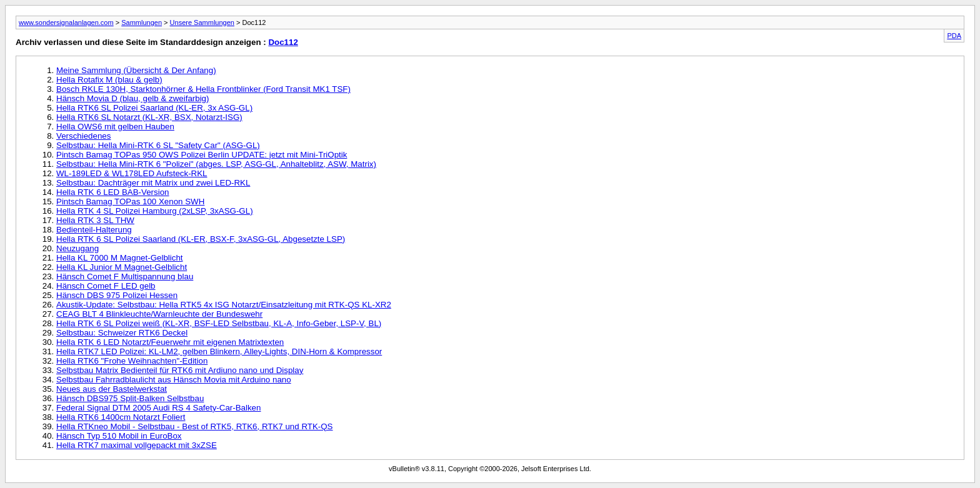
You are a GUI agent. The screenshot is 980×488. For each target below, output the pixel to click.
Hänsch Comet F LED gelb (106, 286)
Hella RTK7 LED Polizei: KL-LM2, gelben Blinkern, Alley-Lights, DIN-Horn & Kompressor (219, 351)
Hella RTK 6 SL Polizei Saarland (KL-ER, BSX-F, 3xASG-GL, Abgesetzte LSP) (201, 239)
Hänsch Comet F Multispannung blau (125, 276)
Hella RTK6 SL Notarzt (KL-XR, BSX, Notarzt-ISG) (149, 117)
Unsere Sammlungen (202, 22)
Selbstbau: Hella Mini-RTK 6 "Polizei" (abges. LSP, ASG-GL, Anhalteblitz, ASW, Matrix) (216, 164)
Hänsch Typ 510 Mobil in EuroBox (119, 436)
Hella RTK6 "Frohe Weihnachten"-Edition (132, 361)
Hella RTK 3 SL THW (95, 220)
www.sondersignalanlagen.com (66, 22)
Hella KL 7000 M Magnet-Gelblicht (120, 258)
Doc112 (283, 42)
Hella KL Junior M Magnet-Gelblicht (122, 267)
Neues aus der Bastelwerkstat (112, 389)
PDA (954, 36)
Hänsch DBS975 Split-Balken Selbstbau (130, 398)
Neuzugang (77, 248)
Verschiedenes (83, 136)
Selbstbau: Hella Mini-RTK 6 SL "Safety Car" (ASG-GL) (158, 145)
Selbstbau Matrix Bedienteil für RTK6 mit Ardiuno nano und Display (180, 370)
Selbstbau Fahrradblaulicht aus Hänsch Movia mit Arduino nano (174, 380)
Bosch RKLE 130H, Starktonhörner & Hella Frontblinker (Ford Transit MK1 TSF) (203, 89)
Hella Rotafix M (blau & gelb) (109, 80)
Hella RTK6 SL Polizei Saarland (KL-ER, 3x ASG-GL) (154, 108)
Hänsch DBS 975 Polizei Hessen (117, 295)
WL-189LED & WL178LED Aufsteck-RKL (132, 173)
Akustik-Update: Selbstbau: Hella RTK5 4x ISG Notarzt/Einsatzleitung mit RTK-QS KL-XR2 (224, 305)
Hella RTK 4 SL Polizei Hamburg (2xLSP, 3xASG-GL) (155, 211)
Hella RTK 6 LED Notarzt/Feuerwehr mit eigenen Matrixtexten (170, 342)
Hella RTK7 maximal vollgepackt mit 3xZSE (137, 445)
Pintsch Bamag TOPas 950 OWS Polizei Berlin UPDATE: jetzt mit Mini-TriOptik (202, 155)
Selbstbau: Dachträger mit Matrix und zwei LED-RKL (153, 183)
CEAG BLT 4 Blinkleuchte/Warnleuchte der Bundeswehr (159, 314)
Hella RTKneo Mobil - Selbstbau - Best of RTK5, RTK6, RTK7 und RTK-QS (195, 426)
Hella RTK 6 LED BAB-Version (113, 192)
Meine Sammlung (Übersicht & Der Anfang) (136, 70)
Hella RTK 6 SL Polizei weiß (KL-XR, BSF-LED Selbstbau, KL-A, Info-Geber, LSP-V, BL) (219, 323)
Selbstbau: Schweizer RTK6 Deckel (122, 333)
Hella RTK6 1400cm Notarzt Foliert (121, 417)
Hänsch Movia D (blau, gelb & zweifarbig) (132, 98)
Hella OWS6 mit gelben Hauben (115, 127)
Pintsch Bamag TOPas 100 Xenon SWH (130, 202)
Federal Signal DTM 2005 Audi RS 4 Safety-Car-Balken (158, 408)
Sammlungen (142, 22)
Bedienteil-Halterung (94, 230)
